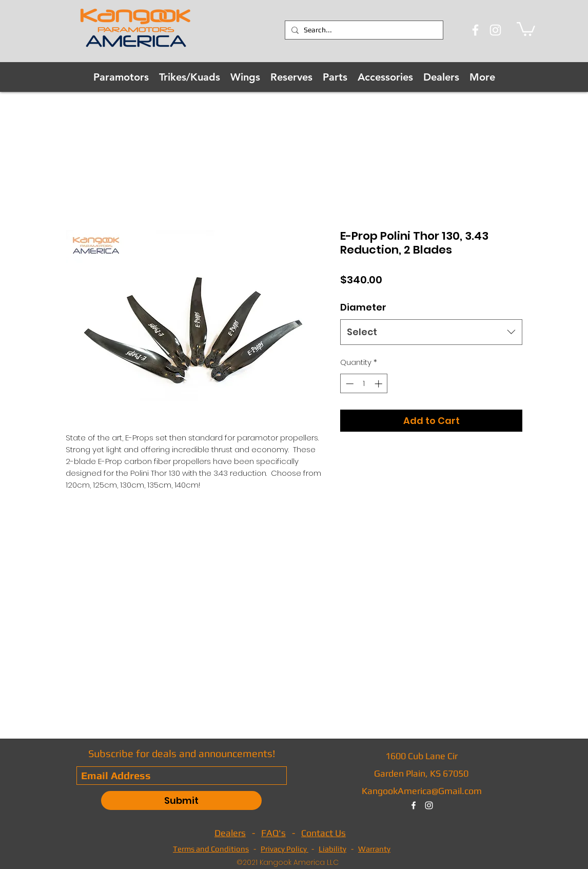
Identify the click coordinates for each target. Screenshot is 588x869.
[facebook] (414, 805)
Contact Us (324, 833)
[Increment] (379, 384)
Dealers (230, 833)
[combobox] (431, 332)
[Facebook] (475, 30)
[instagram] (429, 805)
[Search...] (362, 30)
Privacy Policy (285, 849)
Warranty (374, 849)
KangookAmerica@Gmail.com (422, 791)
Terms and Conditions (211, 849)
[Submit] (181, 800)
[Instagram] (495, 30)
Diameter (363, 307)
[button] (526, 28)
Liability (332, 849)
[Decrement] (349, 384)
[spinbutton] (364, 384)
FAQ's (273, 833)
